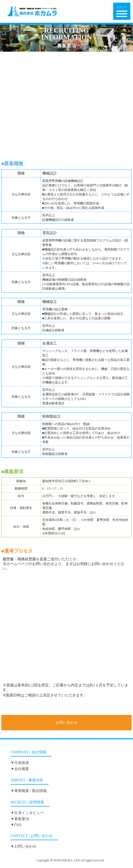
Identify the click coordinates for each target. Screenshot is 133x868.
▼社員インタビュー (27, 813)
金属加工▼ (66, 115)
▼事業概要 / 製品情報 (29, 791)
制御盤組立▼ (66, 130)
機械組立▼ (66, 99)
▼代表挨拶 (20, 763)
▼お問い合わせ (23, 846)
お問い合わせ (66, 722)
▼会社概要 (20, 769)
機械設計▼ (66, 67)
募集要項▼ (66, 146)
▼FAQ (16, 825)
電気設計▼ (66, 83)
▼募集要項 (20, 819)
